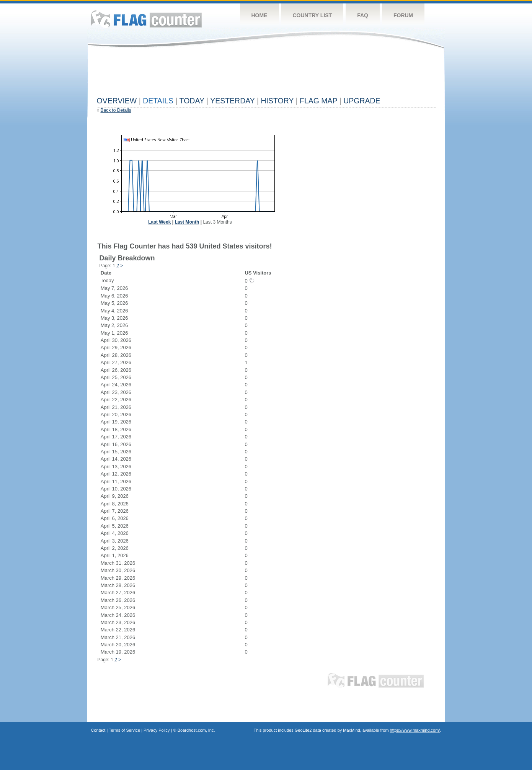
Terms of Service (124, 730)
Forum (403, 15)
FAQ (363, 15)
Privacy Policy (157, 730)
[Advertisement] (236, 75)
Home (259, 15)
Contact (98, 730)
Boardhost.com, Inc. (196, 730)
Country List (313, 15)
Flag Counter (146, 19)
